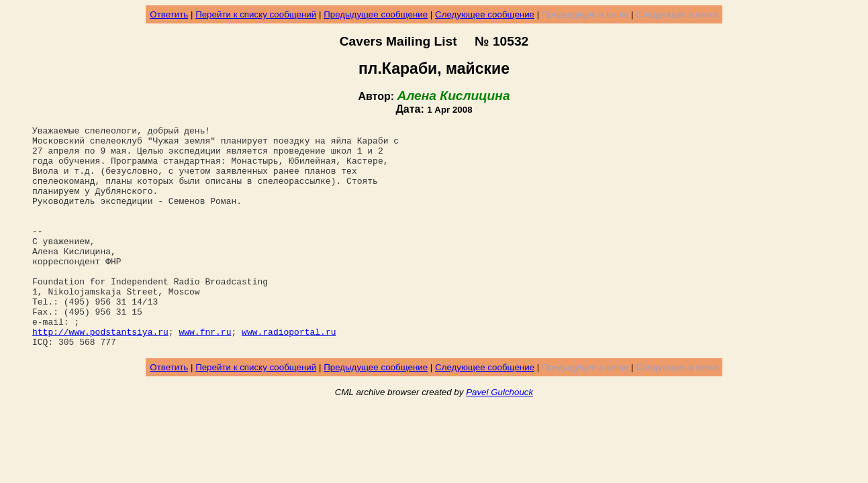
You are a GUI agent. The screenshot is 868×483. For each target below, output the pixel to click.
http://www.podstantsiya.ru (100, 374)
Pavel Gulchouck (499, 436)
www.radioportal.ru (289, 374)
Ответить (169, 14)
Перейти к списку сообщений (256, 14)
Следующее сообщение (485, 14)
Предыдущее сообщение (376, 14)
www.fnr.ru (205, 374)
